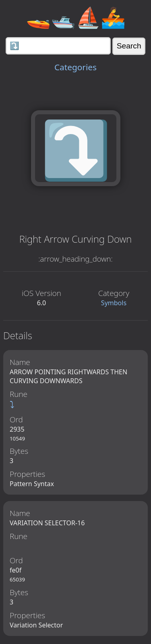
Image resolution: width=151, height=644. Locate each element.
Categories (75, 67)
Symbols (114, 303)
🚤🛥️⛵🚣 (76, 17)
